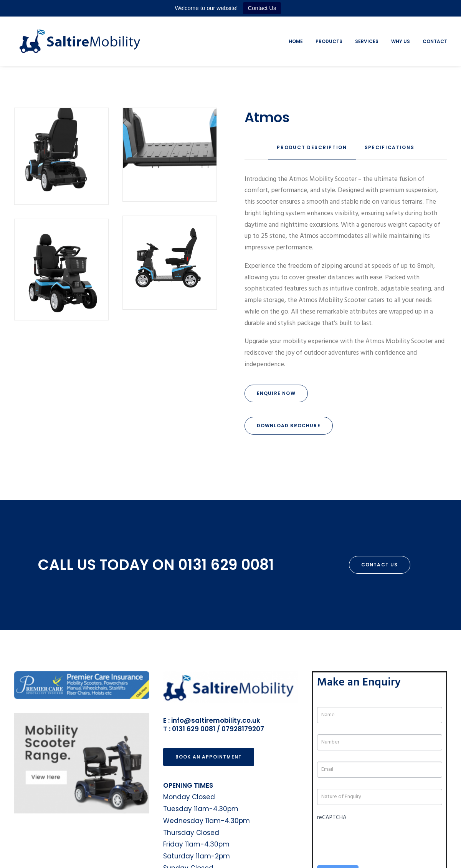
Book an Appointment (209, 673)
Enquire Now (276, 393)
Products (329, 41)
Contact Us (262, 8)
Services (367, 41)
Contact (435, 41)
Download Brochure (289, 426)
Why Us (401, 41)
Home (296, 41)
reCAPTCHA (332, 734)
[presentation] (375, 755)
